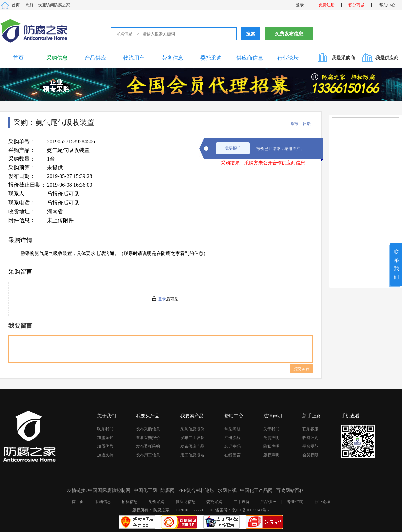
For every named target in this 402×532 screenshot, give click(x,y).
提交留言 (301, 369)
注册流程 (232, 438)
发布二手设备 (192, 438)
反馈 (307, 124)
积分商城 (356, 5)
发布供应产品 (192, 446)
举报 (294, 124)
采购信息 (57, 58)
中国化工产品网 (256, 490)
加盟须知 (105, 438)
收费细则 (310, 438)
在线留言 (232, 455)
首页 (16, 5)
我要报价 (233, 148)
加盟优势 (105, 446)
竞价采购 (156, 502)
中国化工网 (145, 490)
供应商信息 (250, 58)
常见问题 (232, 429)
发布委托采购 (148, 446)
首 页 (78, 502)
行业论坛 (288, 58)
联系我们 (105, 429)
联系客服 (310, 429)
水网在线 (227, 490)
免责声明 (271, 438)
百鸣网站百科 (290, 490)
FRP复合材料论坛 (196, 490)
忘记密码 (232, 446)
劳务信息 (173, 58)
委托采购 (211, 58)
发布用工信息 (148, 455)
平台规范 (310, 446)
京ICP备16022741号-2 (251, 510)
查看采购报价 (148, 438)
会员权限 (310, 455)
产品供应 (95, 58)
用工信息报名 (192, 455)
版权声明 (271, 455)
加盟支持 (105, 455)
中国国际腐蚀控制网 (109, 490)
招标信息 (130, 502)
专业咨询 (295, 502)
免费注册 (327, 5)
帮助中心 (387, 5)
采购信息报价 (192, 429)
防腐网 (167, 490)
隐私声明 (271, 446)
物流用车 (134, 58)
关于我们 (271, 429)
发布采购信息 (148, 429)
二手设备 (242, 502)
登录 (300, 5)
